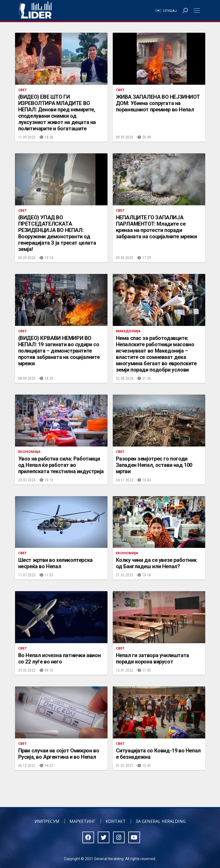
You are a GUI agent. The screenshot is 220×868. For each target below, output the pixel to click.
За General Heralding (161, 821)
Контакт (116, 821)
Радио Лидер (35, 11)
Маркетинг (83, 821)
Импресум (47, 821)
